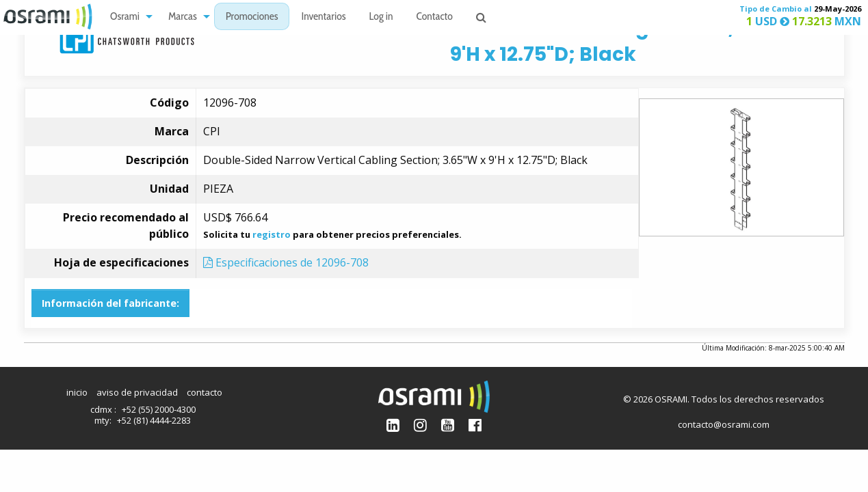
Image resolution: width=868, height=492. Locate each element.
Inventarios (323, 17)
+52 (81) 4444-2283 (154, 420)
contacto (205, 392)
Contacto (435, 17)
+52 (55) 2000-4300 (159, 409)
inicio (77, 392)
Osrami (125, 17)
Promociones (252, 17)
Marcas (183, 17)
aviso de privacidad (137, 392)
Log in (381, 17)
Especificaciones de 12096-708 (286, 262)
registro (272, 234)
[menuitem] (128, 17)
